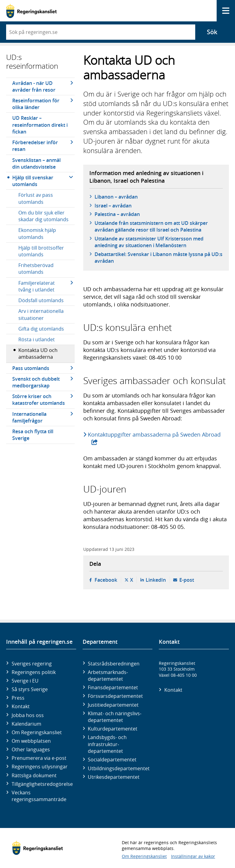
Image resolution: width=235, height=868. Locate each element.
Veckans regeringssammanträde (39, 796)
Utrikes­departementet (114, 777)
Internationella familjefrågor (29, 417)
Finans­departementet (113, 687)
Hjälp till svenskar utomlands (33, 181)
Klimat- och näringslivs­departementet (115, 717)
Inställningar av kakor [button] (193, 856)
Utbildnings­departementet (119, 768)
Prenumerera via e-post (39, 758)
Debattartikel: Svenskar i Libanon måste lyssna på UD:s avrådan (159, 258)
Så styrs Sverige (30, 689)
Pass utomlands (31, 368)
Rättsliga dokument (34, 775)
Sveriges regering (32, 664)
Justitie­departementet (113, 705)
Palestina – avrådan (117, 214)
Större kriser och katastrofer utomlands (39, 400)
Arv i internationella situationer (41, 314)
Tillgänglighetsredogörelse (42, 784)
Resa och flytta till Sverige (33, 435)
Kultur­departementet (113, 729)
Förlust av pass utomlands (36, 198)
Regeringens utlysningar (40, 767)
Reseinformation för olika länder (36, 104)
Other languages (31, 749)
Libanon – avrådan (116, 197)
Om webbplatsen (31, 741)
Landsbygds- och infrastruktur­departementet (107, 744)
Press (18, 698)
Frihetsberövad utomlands (36, 269)
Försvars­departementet (115, 696)
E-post (187, 580)
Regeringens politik (34, 672)
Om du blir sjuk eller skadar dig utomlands (43, 216)
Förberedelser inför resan (35, 146)
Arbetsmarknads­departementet (108, 676)
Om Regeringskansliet (37, 732)
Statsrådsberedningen (114, 664)
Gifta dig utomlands (41, 329)
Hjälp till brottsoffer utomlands (41, 251)
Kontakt (21, 706)
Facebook (106, 580)
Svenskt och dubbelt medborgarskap (36, 382)
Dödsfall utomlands (41, 300)
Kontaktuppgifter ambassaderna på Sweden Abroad (155, 434)
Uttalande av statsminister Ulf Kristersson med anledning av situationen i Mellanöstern (149, 242)
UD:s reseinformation (32, 62)
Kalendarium (26, 724)
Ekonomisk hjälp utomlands (37, 233)
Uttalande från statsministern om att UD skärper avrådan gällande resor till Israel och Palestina (151, 226)
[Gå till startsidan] (31, 11)
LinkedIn (156, 580)
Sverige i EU (25, 681)
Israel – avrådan (113, 206)
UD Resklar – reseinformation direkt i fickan (40, 125)
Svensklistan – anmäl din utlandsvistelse (36, 163)
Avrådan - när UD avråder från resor (34, 86)
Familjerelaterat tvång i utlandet (37, 286)
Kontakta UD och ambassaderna (38, 353)
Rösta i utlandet (37, 339)
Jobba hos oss (28, 715)
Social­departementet (112, 760)
